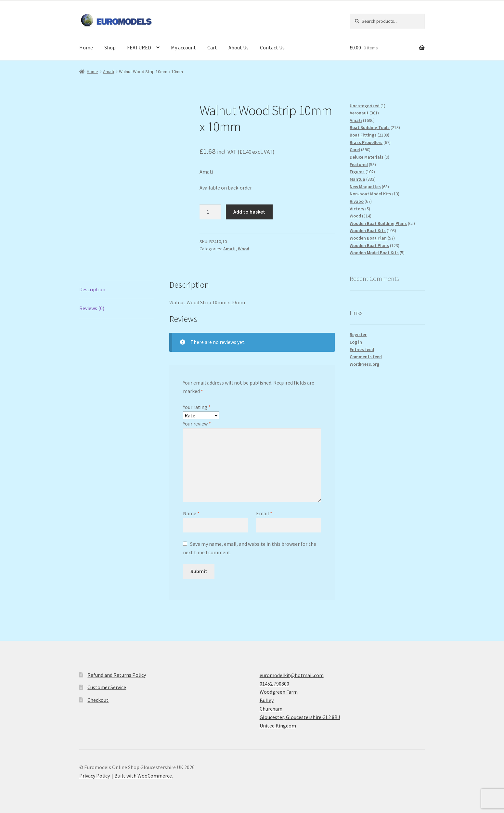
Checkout (98, 700)
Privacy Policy (95, 776)
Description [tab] (92, 289)
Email (264, 513)
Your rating (197, 407)
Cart (212, 47)
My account (183, 47)
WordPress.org (364, 364)
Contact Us (272, 47)
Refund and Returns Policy (117, 675)
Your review (197, 424)
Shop (110, 47)
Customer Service (107, 687)
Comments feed (366, 357)
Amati (109, 72)
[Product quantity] (211, 212)
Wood (244, 249)
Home (86, 47)
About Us (239, 47)
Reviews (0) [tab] (92, 308)
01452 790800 (274, 684)
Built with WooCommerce (143, 776)
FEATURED (139, 47)
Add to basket (249, 212)
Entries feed (362, 349)
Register (358, 334)
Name (191, 513)
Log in (356, 342)
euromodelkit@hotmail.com (292, 675)
